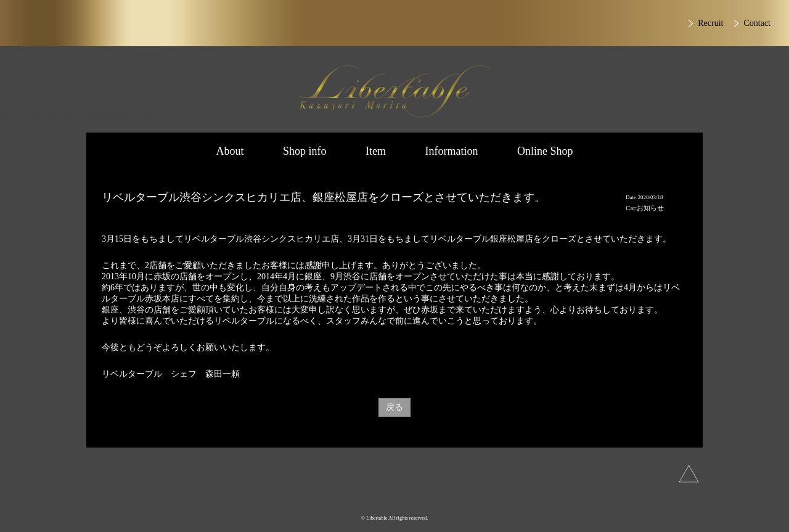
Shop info (305, 151)
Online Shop (545, 151)
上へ (689, 474)
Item (376, 151)
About (230, 151)
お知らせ (650, 208)
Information (452, 151)
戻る (394, 407)
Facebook (429, 495)
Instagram (355, 495)
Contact (757, 23)
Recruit (710, 23)
